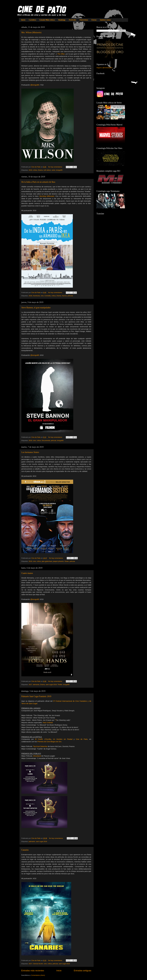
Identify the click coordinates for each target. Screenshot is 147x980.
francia (64, 296)
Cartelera (32, 20)
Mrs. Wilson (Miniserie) (31, 32)
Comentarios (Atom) (38, 975)
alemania (36, 685)
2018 (30, 296)
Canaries (25, 850)
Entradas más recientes (33, 971)
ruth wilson (47, 170)
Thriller (60, 685)
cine (42, 296)
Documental (46, 440)
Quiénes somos (105, 20)
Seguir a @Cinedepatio (105, 68)
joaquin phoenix (58, 561)
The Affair (61, 54)
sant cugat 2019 (51, 685)
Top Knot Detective (40, 746)
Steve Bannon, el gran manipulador (36, 308)
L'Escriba (48, 739)
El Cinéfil (39, 739)
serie (53, 170)
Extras (94, 20)
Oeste (67, 561)
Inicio (23, 20)
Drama (40, 170)
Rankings (62, 20)
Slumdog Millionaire (47, 196)
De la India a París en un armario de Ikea (38, 182)
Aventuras (36, 296)
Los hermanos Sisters (30, 452)
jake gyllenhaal (47, 561)
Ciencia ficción (38, 964)
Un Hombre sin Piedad (63, 739)
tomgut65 (59, 170)
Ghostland (37, 756)
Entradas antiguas (83, 971)
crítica (35, 170)
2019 (30, 170)
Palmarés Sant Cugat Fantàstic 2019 (36, 696)
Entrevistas (84, 20)
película (70, 296)
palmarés (32, 841)
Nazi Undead (48, 723)
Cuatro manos (27, 573)
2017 (30, 685)
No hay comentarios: (55, 167)
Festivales (72, 20)
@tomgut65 (35, 85)
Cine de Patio (82, 739)
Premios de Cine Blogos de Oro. (50, 742)
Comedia (48, 296)
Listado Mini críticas (47, 20)
